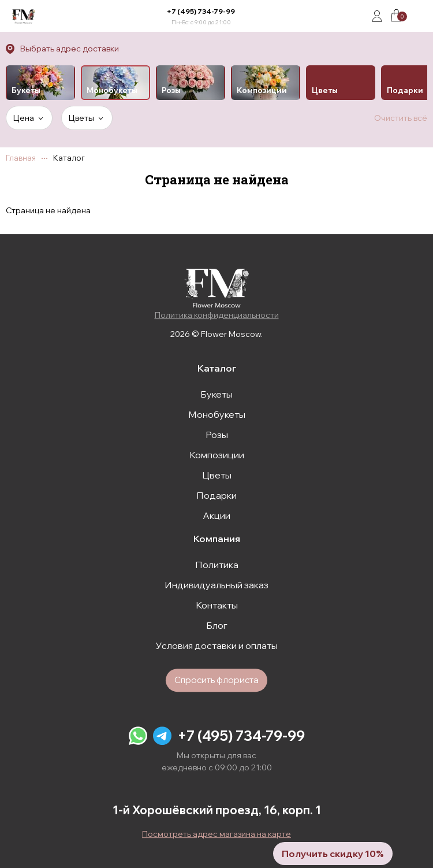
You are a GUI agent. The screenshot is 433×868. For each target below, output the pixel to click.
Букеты (216, 394)
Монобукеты (217, 414)
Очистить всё (401, 118)
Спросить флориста (216, 680)
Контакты (217, 605)
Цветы (217, 475)
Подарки (216, 495)
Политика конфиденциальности (217, 315)
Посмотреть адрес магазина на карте (216, 834)
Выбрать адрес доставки (70, 49)
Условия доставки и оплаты (217, 646)
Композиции (217, 455)
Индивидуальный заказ (216, 585)
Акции (216, 515)
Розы (217, 435)
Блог (217, 625)
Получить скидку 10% (333, 854)
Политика (217, 565)
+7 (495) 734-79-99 (201, 11)
